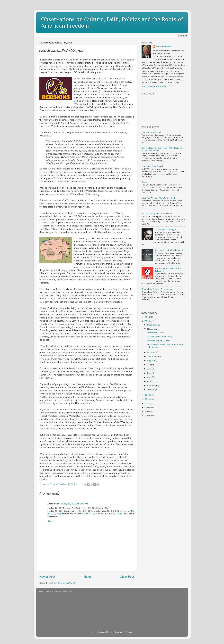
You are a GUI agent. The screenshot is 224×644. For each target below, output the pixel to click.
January (151, 390)
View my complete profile (154, 86)
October (151, 352)
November (152, 329)
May (149, 373)
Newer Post (47, 577)
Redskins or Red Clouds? (158, 341)
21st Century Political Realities (170, 250)
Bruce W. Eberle (164, 46)
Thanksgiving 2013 (155, 333)
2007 (148, 416)
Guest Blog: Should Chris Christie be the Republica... (166, 346)
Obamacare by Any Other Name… (158, 213)
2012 (148, 395)
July (149, 365)
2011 (148, 399)
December (152, 325)
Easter (145, 182)
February (152, 385)
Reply (50, 521)
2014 (148, 317)
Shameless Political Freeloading (157, 289)
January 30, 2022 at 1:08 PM (74, 504)
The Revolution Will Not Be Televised (168, 270)
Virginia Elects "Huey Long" (160, 336)
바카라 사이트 (115, 514)
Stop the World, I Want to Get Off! (158, 198)
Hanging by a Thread (151, 132)
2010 (148, 403)
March (150, 381)
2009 (148, 407)
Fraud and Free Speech (152, 166)
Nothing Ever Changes (166, 229)
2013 (148, 321)
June (149, 369)
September (153, 356)
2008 (148, 411)
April (150, 377)
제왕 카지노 (89, 514)
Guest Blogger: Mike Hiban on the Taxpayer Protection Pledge (162, 149)
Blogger (129, 632)
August (151, 360)
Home (88, 577)
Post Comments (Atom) (64, 583)
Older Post (127, 577)
